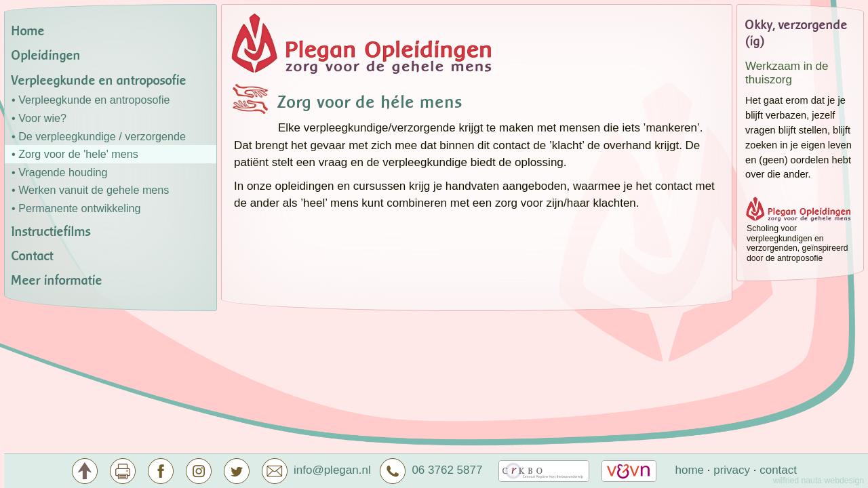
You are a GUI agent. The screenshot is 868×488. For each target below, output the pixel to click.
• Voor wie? (39, 118)
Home (28, 31)
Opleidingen (46, 56)
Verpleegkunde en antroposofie (99, 81)
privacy (732, 470)
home (689, 470)
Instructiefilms (51, 232)
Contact (33, 256)
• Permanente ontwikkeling (76, 208)
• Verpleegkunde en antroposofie (91, 100)
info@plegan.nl (332, 470)
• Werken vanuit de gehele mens (90, 190)
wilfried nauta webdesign (818, 481)
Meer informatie (57, 281)
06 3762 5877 (431, 470)
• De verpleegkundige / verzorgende (99, 136)
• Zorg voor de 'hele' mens (75, 154)
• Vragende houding (59, 172)
